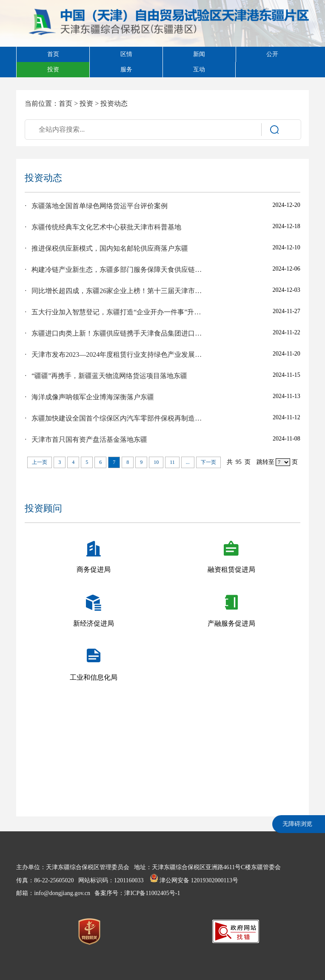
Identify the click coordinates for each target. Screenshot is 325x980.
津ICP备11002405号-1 (152, 893)
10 (156, 462)
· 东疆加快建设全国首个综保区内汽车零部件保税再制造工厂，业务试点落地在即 (114, 418)
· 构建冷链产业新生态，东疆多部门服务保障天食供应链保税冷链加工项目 (114, 270)
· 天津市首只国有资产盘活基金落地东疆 (86, 439)
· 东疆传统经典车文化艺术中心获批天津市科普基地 (103, 227)
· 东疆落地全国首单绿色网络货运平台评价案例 (96, 206)
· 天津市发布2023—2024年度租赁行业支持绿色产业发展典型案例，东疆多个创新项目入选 (114, 354)
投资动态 (114, 103)
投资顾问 (43, 508)
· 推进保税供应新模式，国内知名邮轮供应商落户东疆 (106, 248)
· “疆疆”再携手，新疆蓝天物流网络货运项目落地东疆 (106, 376)
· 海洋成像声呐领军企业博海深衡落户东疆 (89, 397)
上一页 (40, 462)
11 (172, 462)
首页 (66, 103)
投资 (86, 103)
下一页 (208, 462)
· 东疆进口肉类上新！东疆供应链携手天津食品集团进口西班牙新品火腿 (114, 333)
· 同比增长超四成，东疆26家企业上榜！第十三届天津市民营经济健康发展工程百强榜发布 (114, 291)
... (188, 462)
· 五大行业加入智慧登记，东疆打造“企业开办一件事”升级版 (114, 312)
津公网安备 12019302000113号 (194, 880)
